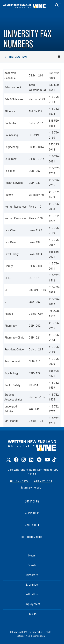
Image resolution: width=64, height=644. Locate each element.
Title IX (32, 614)
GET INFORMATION (32, 537)
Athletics (32, 594)
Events (32, 565)
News (32, 555)
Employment (32, 604)
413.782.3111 (43, 481)
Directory (32, 575)
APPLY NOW (32, 513)
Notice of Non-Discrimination (31, 636)
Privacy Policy (36, 632)
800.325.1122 (19, 481)
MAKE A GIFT (32, 525)
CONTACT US (32, 501)
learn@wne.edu (31, 488)
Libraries (32, 584)
